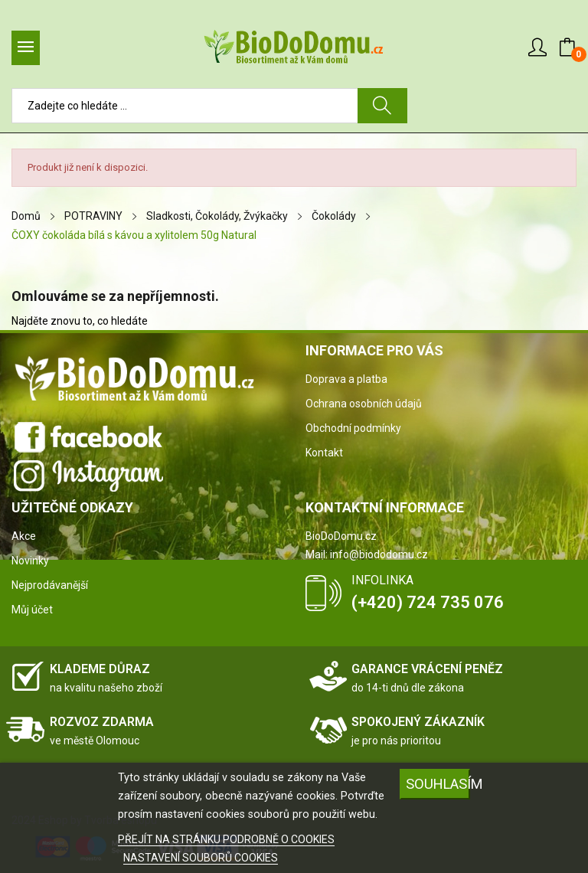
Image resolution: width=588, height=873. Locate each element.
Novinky (30, 561)
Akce (24, 536)
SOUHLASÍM (438, 784)
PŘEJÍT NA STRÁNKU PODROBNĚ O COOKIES (226, 839)
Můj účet (32, 610)
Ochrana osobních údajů (364, 404)
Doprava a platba (346, 379)
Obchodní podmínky (353, 428)
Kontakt (324, 453)
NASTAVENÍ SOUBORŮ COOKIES (201, 858)
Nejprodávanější (50, 585)
